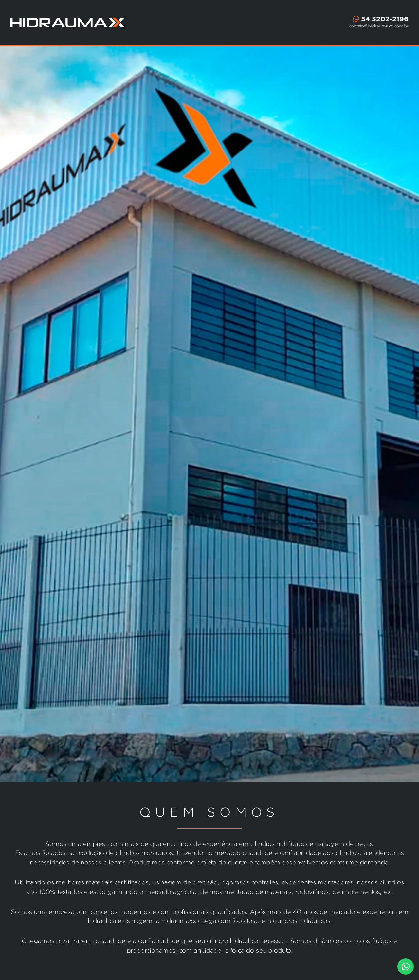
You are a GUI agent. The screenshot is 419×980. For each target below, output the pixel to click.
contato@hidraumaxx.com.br (379, 26)
